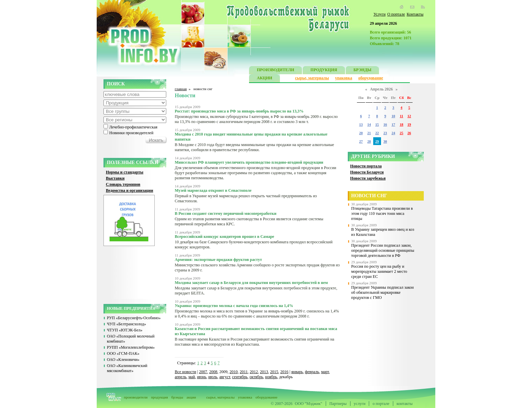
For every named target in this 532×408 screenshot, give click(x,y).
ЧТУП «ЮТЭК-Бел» (125, 330)
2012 (254, 372)
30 (385, 141)
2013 (264, 372)
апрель (180, 377)
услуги (360, 404)
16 (385, 125)
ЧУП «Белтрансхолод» (127, 324)
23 (385, 133)
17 (393, 125)
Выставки (115, 178)
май (192, 377)
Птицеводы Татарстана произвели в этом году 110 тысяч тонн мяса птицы (382, 213)
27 (361, 141)
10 (393, 116)
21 (369, 133)
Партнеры (338, 404)
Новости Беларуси (367, 172)
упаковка (344, 78)
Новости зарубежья (368, 178)
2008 (213, 372)
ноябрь (271, 377)
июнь (202, 377)
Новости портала (366, 166)
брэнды (177, 397)
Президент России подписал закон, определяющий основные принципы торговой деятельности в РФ (383, 250)
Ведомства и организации (129, 190)
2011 (244, 372)
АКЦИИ (264, 79)
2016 (284, 372)
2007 (203, 372)
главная (181, 89)
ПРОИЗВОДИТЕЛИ (275, 71)
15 (377, 125)
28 (369, 141)
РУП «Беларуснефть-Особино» (134, 318)
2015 (274, 372)
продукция (159, 397)
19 (409, 125)
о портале (381, 404)
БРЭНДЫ (363, 71)
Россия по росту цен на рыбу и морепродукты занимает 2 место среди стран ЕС (379, 271)
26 (409, 133)
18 (402, 125)
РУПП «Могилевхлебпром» (131, 347)
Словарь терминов (123, 184)
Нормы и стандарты (125, 172)
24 (393, 133)
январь (297, 372)
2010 (234, 372)
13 (361, 125)
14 (369, 125)
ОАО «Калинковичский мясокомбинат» (127, 368)
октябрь (256, 377)
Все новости (185, 372)
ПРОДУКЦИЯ (324, 71)
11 (401, 116)
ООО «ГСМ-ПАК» (123, 353)
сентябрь (240, 377)
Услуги (380, 14)
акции (191, 397)
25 (402, 133)
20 (361, 133)
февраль (312, 372)
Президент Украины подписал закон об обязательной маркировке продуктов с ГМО (383, 292)
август (225, 377)
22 (377, 133)
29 (377, 141)
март (325, 372)
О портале (396, 14)
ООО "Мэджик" (309, 404)
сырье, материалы (312, 78)
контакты (405, 404)
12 (409, 116)
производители (136, 397)
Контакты (415, 14)
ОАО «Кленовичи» (123, 360)
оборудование (371, 78)
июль (213, 377)
